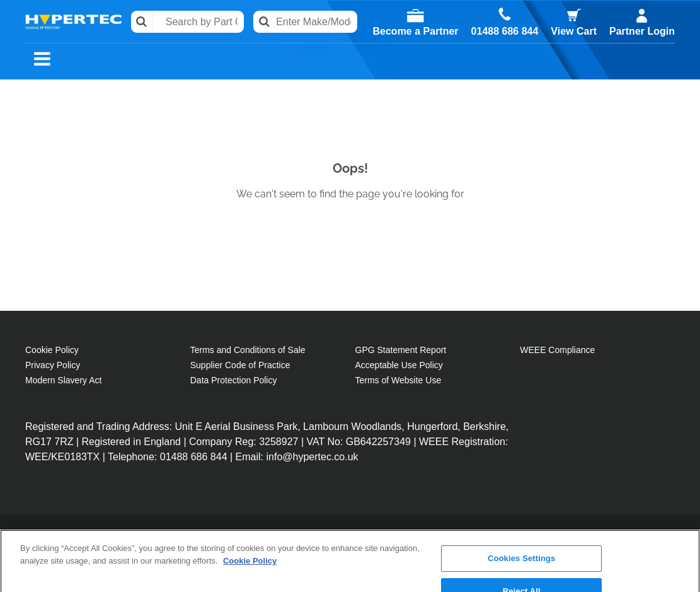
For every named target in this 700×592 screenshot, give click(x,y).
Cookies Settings (522, 514)
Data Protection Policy (234, 380)
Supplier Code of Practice (240, 365)
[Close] (680, 543)
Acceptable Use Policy (399, 365)
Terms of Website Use (399, 380)
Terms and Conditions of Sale (248, 350)
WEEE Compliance (557, 350)
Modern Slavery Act (63, 380)
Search (142, 22)
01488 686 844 (505, 32)
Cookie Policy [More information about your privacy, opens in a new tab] (250, 515)
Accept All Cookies (522, 578)
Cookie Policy (52, 350)
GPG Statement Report (401, 350)
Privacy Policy (53, 365)
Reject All (522, 546)
